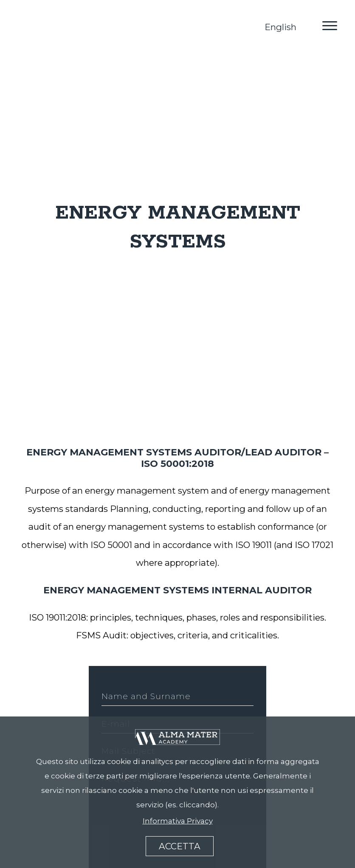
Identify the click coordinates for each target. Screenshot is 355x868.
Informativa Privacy (178, 821)
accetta (180, 846)
